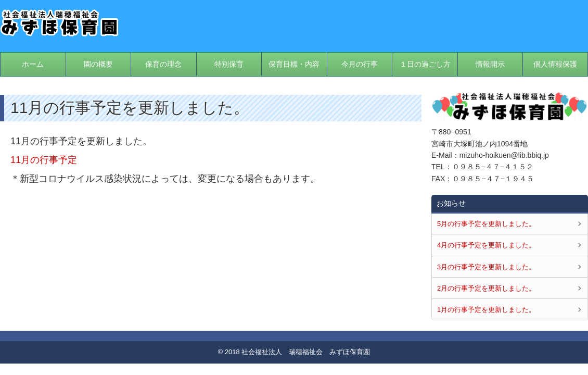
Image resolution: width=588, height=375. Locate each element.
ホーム (33, 64)
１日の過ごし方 (425, 64)
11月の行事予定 (44, 160)
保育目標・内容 (294, 64)
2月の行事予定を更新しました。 (486, 288)
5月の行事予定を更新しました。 (486, 224)
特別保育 (229, 64)
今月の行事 (360, 64)
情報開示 (490, 64)
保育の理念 (163, 64)
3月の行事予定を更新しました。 (486, 267)
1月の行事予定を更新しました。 (486, 310)
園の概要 (98, 64)
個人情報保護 (555, 64)
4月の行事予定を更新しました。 (486, 245)
